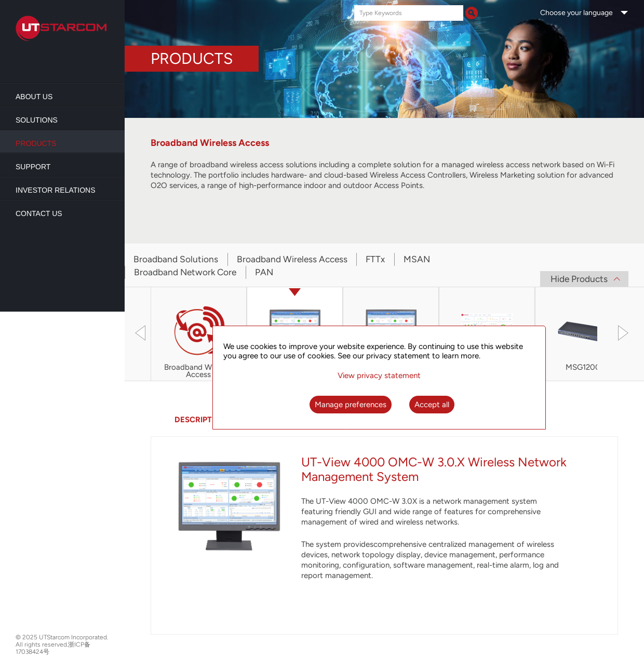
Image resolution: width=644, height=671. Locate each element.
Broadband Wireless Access (292, 259)
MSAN (417, 259)
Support (33, 167)
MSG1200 (583, 368)
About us (34, 97)
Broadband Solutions (176, 259)
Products (36, 143)
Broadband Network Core (185, 272)
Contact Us (39, 213)
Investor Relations (56, 190)
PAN (264, 272)
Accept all (432, 405)
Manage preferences (351, 405)
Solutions (37, 120)
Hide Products (579, 279)
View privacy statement (379, 375)
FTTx (375, 259)
